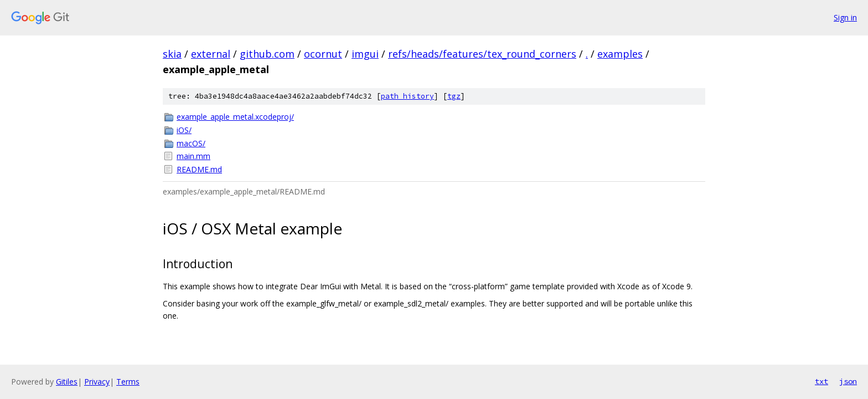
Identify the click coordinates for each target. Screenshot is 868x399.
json (848, 381)
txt (821, 381)
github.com (267, 54)
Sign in (845, 17)
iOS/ (184, 130)
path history (407, 96)
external (211, 54)
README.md (199, 169)
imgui (365, 54)
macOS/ (191, 143)
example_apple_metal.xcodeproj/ (235, 117)
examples (620, 54)
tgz (454, 96)
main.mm (193, 156)
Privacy (97, 382)
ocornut (323, 54)
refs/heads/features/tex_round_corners (482, 54)
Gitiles (67, 382)
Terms (128, 382)
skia (172, 54)
